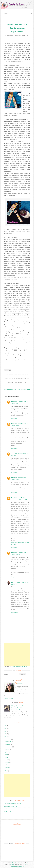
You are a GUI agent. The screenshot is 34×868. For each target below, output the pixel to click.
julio (7, 752)
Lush (24, 383)
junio (7, 755)
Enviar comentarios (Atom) (19, 667)
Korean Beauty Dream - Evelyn (12, 803)
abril (7, 760)
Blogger (29, 863)
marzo (7, 762)
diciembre (8, 739)
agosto (7, 749)
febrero (8, 765)
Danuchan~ (11, 35)
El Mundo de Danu (16, 863)
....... (13, 453)
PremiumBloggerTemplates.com (17, 866)
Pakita (13, 582)
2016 (5, 734)
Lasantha (26, 864)
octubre (8, 744)
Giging (13, 478)
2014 (5, 771)
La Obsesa (7, 809)
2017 (5, 731)
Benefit (20, 383)
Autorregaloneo (13, 383)
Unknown (14, 401)
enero (7, 768)
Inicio (19, 389)
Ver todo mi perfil (9, 698)
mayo (7, 757)
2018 (5, 729)
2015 (5, 737)
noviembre (8, 742)
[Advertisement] (17, 654)
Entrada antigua (25, 389)
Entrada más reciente (10, 389)
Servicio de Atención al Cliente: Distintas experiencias (17, 28)
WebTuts (12, 864)
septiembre (9, 747)
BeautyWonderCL (17, 498)
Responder (14, 418)
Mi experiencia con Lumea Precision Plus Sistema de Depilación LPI (19, 708)
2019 (5, 726)
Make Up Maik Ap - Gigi (11, 806)
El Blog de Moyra (9, 812)
